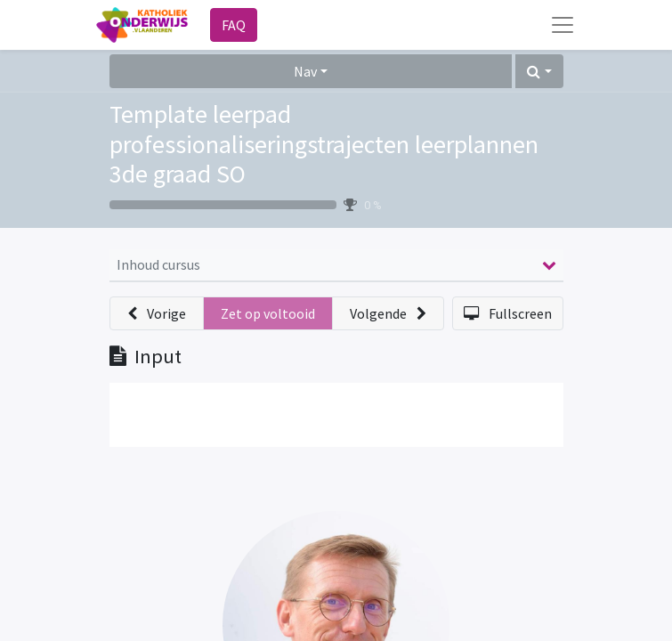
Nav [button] (305, 71)
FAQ (234, 25)
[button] (539, 71)
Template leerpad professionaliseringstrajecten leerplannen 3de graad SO (324, 144)
